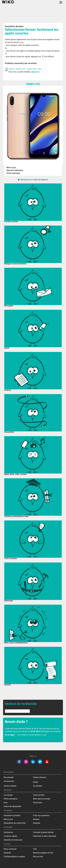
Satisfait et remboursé (13, 840)
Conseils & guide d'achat (43, 832)
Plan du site (38, 857)
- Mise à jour (11, 168)
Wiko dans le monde (42, 799)
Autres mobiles (10, 786)
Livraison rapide (10, 836)
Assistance (8, 832)
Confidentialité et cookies (14, 857)
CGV (35, 849)
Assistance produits (12, 815)
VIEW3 (11, 69)
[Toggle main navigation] (61, 2)
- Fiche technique (13, 173)
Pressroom (38, 803)
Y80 (39, 69)
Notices (36, 819)
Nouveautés (9, 777)
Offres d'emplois (11, 799)
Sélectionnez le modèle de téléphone (33, 180)
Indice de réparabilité (12, 806)
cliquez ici (35, 72)
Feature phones (40, 777)
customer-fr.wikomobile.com (32, 735)
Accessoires (9, 781)
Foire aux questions (41, 815)
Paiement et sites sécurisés (45, 836)
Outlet (36, 782)
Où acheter (38, 786)
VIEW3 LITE (20, 69)
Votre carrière (39, 795)
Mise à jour (8, 819)
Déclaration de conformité (15, 823)
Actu (6, 803)
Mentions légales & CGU (43, 853)
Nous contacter (10, 849)
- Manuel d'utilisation (14, 170)
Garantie (37, 823)
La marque (8, 795)
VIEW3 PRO (32, 69)
